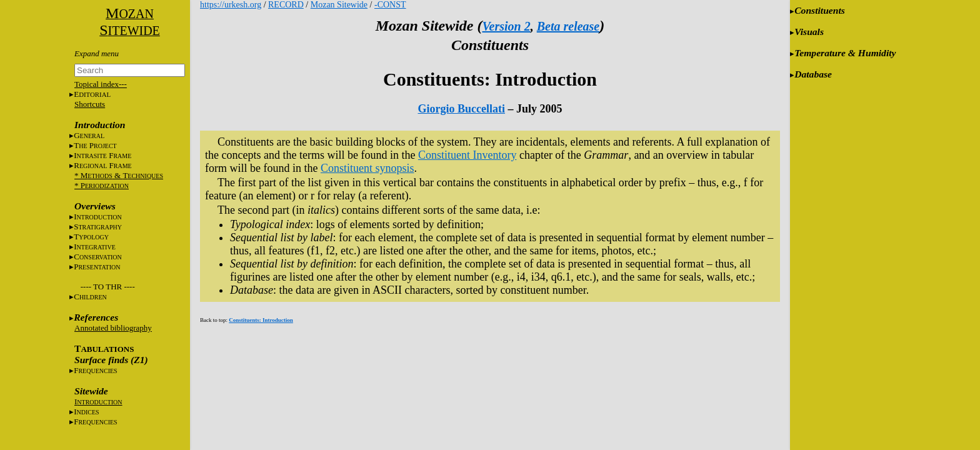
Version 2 (506, 26)
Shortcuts (90, 104)
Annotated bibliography (113, 328)
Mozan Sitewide (339, 5)
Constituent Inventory (467, 155)
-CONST (390, 5)
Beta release (568, 26)
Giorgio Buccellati (462, 109)
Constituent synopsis (367, 168)
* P (102, 185)
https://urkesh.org (231, 5)
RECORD (286, 5)
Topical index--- (101, 84)
